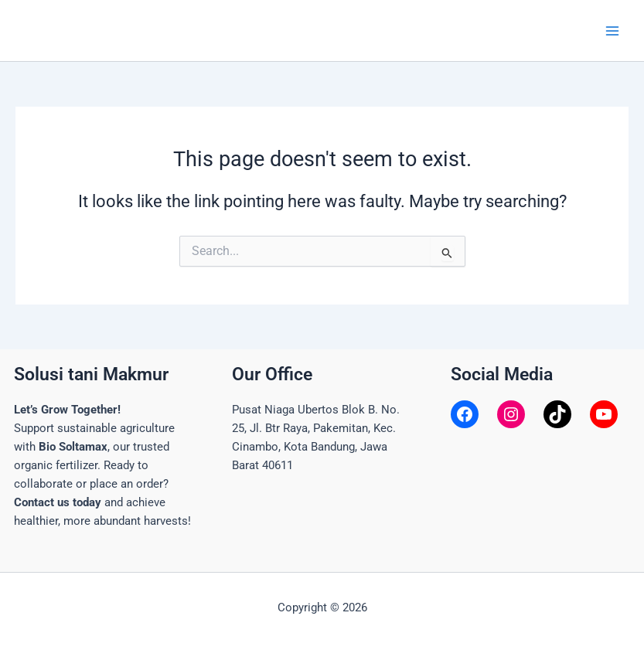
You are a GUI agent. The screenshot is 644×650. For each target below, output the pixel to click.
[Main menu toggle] (612, 31)
